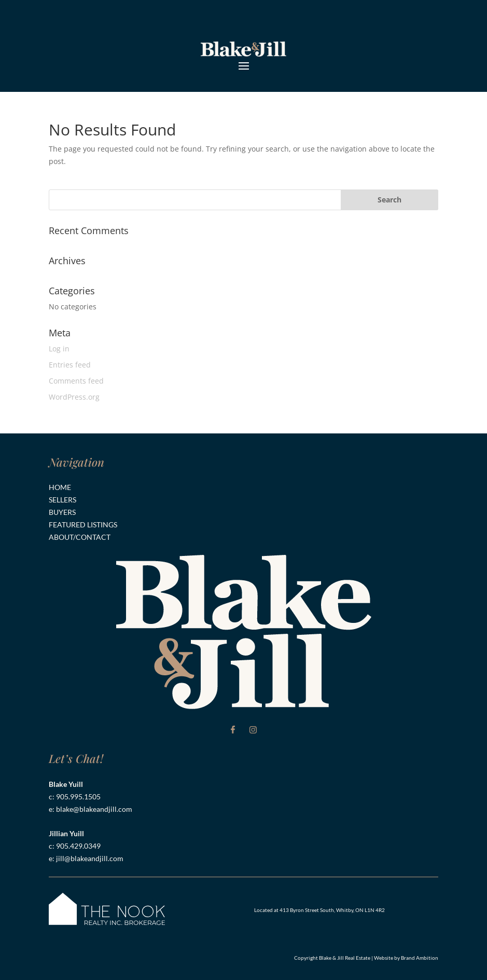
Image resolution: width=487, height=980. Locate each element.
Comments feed (76, 381)
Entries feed (70, 365)
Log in (59, 349)
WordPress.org (74, 397)
